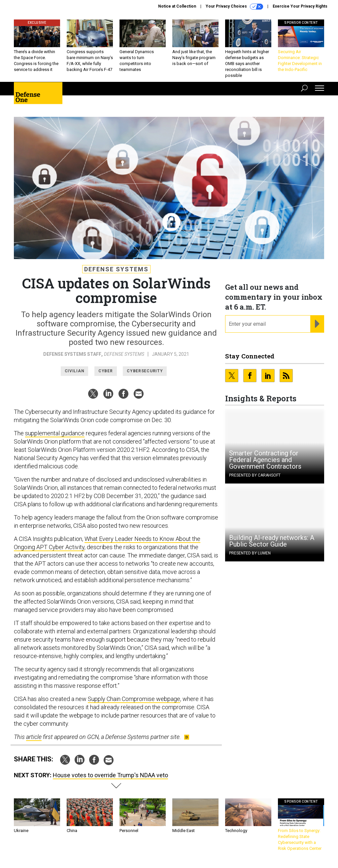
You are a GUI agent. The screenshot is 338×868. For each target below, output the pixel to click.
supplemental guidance (55, 433)
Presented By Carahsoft (255, 475)
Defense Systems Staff (72, 354)
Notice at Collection (177, 6)
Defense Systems (116, 269)
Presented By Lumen (250, 553)
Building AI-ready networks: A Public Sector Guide (272, 541)
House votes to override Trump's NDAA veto (110, 775)
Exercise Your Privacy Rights (300, 6)
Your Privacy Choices (234, 7)
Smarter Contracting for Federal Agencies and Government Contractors (265, 460)
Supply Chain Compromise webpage (134, 699)
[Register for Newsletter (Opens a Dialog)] (317, 324)
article (34, 737)
